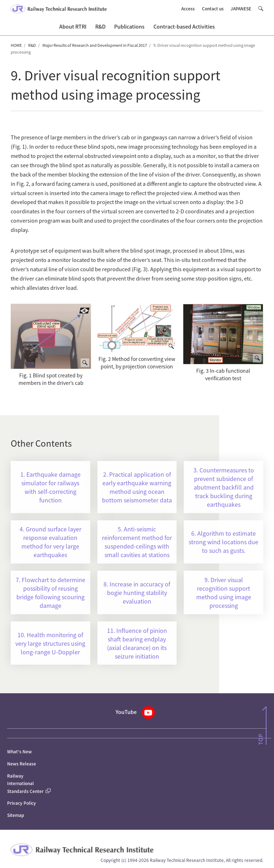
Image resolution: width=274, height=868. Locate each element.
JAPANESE (241, 8)
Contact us (213, 8)
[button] (261, 8)
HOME (16, 45)
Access (188, 8)
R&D (32, 45)
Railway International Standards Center (29, 783)
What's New (19, 751)
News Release (22, 763)
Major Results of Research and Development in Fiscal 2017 (95, 45)
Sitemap (16, 815)
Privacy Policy (22, 803)
